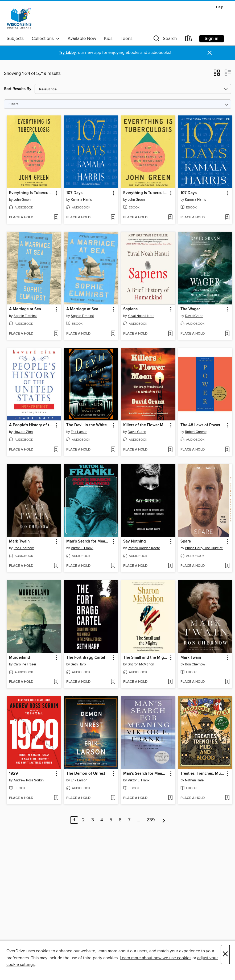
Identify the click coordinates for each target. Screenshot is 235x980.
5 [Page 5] (111, 820)
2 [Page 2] (83, 820)
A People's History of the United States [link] (31, 425)
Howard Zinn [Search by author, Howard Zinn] (23, 432)
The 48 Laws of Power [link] (200, 425)
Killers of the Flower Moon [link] (146, 425)
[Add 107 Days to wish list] (113, 218)
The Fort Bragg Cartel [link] (86, 658)
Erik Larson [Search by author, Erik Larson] (79, 432)
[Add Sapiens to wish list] (170, 334)
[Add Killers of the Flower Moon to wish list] (170, 450)
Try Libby (67, 53)
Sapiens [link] (130, 309)
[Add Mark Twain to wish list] (56, 566)
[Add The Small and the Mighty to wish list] (170, 682)
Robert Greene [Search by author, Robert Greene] (196, 432)
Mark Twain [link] (19, 541)
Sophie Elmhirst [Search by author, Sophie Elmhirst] (25, 316)
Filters (14, 104)
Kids (108, 39)
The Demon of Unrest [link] (86, 774)
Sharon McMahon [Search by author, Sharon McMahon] (141, 664)
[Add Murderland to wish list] (56, 682)
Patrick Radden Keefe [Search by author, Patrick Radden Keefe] (144, 548)
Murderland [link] (20, 658)
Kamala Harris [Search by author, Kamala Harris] (81, 200)
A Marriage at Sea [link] (25, 309)
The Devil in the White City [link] (89, 425)
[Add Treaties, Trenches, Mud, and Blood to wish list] (227, 798)
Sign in (212, 39)
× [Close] (225, 955)
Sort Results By (18, 89)
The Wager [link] (190, 309)
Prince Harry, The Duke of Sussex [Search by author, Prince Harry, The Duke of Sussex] (206, 548)
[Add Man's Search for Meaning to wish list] (113, 566)
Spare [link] (186, 541)
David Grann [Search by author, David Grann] (194, 316)
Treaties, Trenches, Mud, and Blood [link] (203, 774)
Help (220, 7)
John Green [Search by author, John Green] (22, 200)
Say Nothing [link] (135, 541)
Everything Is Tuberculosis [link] (31, 193)
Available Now (82, 39)
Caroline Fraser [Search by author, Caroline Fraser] (25, 664)
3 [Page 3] (93, 820)
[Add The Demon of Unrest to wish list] (113, 798)
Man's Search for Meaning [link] (89, 541)
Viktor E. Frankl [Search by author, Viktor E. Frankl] (82, 548)
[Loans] (189, 40)
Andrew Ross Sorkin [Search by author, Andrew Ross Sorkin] (29, 780)
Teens (127, 39)
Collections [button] (46, 39)
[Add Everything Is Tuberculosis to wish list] (56, 218)
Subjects (15, 39)
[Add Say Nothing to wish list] (170, 566)
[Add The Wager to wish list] (227, 334)
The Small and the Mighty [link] (146, 658)
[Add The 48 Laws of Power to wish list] (227, 450)
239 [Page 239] (151, 820)
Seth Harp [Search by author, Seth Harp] (78, 664)
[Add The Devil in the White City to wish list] (113, 450)
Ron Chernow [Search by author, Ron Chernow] (24, 548)
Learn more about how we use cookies (156, 958)
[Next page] (164, 820)
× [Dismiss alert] (210, 53)
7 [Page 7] (129, 820)
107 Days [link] (74, 193)
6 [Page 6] (120, 820)
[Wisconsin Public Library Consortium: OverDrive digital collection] (19, 18)
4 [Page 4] (102, 820)
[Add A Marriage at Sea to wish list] (56, 334)
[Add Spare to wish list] (227, 566)
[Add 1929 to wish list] (56, 798)
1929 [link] (13, 774)
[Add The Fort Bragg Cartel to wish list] (113, 682)
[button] (164, 40)
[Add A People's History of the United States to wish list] (56, 450)
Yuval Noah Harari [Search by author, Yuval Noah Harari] (141, 316)
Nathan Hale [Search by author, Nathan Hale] (194, 780)
